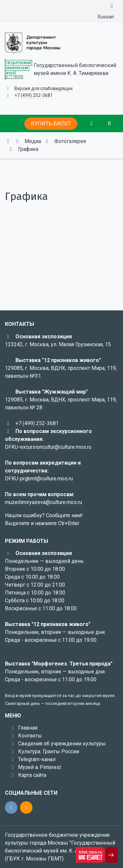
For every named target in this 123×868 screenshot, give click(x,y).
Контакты (30, 736)
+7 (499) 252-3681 (34, 95)
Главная (28, 728)
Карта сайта (32, 775)
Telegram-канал (37, 759)
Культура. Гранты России (49, 751)
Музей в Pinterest (40, 767)
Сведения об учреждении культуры (62, 744)
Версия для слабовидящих (44, 88)
